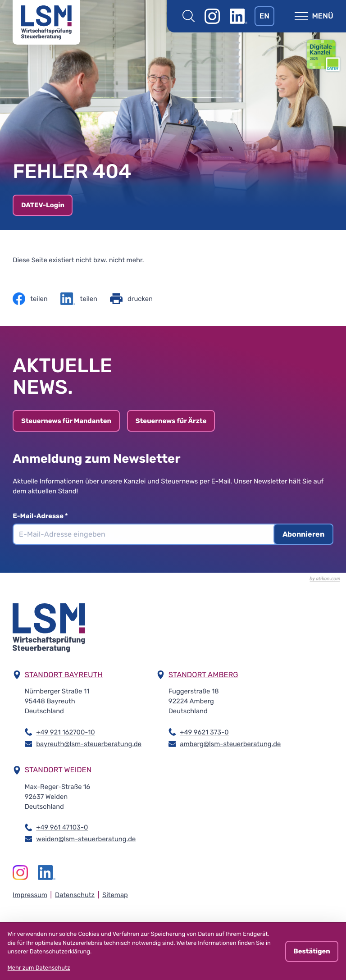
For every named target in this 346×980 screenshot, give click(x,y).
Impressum (30, 895)
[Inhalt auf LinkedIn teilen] (79, 299)
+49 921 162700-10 (65, 732)
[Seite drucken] (131, 299)
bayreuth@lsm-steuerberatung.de (89, 743)
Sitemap (115, 895)
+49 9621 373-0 (204, 732)
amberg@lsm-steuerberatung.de (230, 743)
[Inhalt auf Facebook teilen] (30, 299)
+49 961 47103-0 (62, 827)
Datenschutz (75, 895)
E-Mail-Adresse (44, 516)
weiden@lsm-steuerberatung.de (86, 839)
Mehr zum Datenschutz (39, 968)
